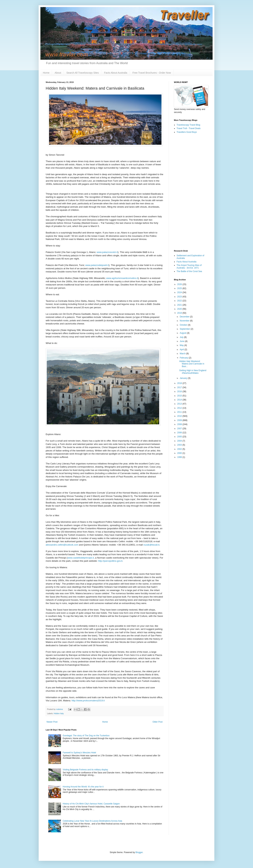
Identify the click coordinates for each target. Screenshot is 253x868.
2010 (180, 416)
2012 (180, 408)
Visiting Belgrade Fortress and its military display (85, 770)
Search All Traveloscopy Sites (83, 73)
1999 (180, 457)
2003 (180, 445)
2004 (180, 441)
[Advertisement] (191, 192)
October (184, 325)
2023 (180, 297)
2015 (180, 396)
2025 (180, 288)
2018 (180, 383)
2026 (180, 284)
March (183, 354)
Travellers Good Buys (187, 132)
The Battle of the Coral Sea (189, 271)
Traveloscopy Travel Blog (188, 125)
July (182, 337)
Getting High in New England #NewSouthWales (193, 372)
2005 (180, 437)
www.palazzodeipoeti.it (97, 265)
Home (46, 73)
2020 (180, 309)
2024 (180, 292)
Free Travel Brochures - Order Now (152, 73)
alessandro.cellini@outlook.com (62, 545)
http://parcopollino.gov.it (110, 561)
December (185, 317)
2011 (180, 412)
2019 (180, 313)
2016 (180, 391)
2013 (180, 404)
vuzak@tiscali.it (151, 545)
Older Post (158, 722)
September (185, 329)
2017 (180, 387)
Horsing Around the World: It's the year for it (83, 787)
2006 (180, 433)
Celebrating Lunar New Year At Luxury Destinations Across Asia (92, 821)
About (58, 73)
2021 (180, 305)
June (182, 341)
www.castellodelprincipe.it (81, 558)
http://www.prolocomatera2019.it (88, 701)
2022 (180, 301)
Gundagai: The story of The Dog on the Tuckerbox (86, 736)
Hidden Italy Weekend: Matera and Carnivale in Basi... (192, 364)
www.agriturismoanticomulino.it (122, 278)
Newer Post (52, 722)
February (184, 358)
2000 (180, 453)
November (185, 321)
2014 (180, 400)
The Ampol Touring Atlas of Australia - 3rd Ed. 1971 (189, 266)
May (182, 345)
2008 (180, 424)
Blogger (139, 852)
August (183, 333)
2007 (180, 429)
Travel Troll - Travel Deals (189, 128)
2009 (180, 420)
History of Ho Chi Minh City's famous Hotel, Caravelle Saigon (91, 804)
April (182, 350)
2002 (180, 449)
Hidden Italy (59, 713)
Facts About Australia (116, 73)
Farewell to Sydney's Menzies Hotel (79, 753)
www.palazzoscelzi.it (107, 252)
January (184, 378)
